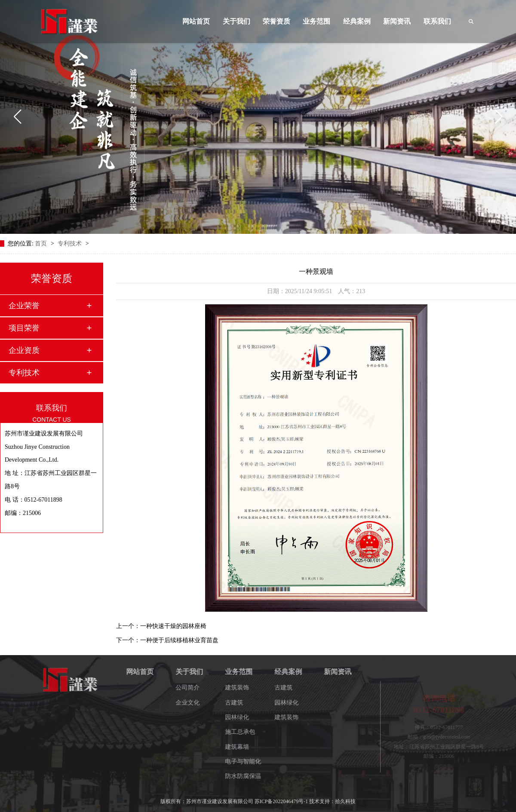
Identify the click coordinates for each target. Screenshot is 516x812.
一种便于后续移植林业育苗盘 (179, 640)
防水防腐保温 (248, 776)
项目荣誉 (24, 328)
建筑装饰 (242, 688)
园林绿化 (242, 717)
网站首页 (196, 21)
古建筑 (239, 703)
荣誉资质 (276, 21)
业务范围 (316, 21)
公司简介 (193, 688)
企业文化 (193, 703)
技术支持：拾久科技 (332, 798)
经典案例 (357, 21)
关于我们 (236, 21)
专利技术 (71, 244)
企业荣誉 (24, 306)
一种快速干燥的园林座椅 (173, 626)
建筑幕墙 (242, 747)
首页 (42, 244)
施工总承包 (245, 732)
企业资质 (24, 350)
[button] (17, 117)
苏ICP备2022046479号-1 (281, 798)
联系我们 (437, 21)
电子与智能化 (248, 761)
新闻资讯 (397, 21)
